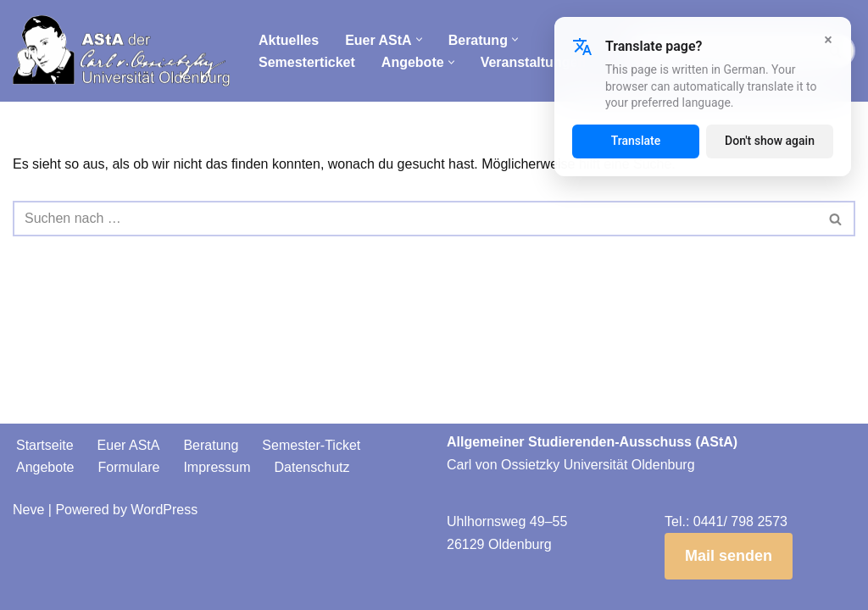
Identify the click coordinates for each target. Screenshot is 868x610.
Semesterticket (307, 62)
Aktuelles (289, 40)
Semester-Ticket (311, 445)
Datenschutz (312, 467)
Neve (28, 510)
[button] (419, 39)
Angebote (45, 467)
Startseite (45, 445)
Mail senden (729, 556)
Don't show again (770, 141)
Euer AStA (129, 445)
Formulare (129, 467)
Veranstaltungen (533, 62)
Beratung (211, 445)
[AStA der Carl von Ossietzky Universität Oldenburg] (121, 51)
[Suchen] (415, 219)
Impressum (217, 467)
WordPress (164, 510)
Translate (636, 141)
